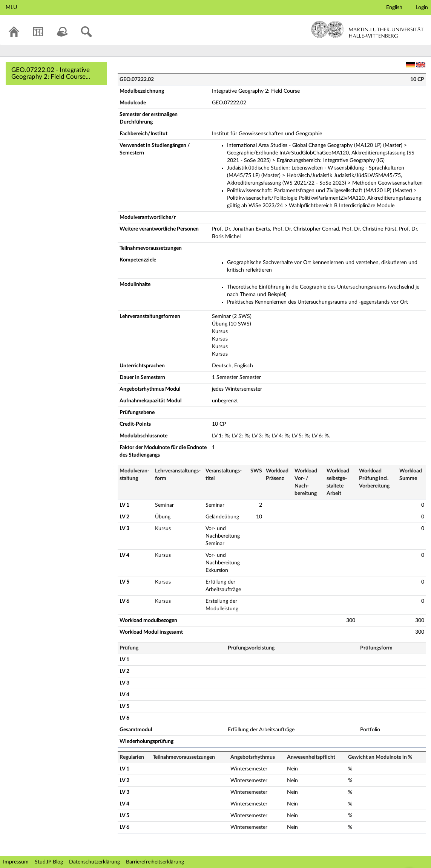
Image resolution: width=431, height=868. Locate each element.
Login (422, 8)
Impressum (16, 862)
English (394, 8)
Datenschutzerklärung (94, 862)
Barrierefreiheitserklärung (155, 862)
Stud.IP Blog (49, 862)
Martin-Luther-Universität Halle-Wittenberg (367, 29)
